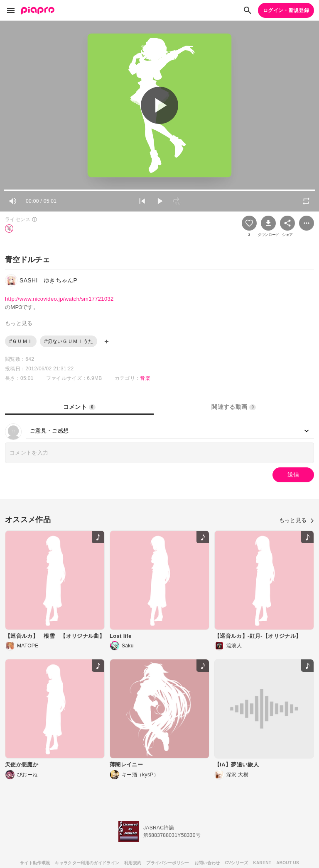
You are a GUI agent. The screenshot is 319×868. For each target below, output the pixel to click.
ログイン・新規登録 (286, 10)
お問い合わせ (207, 863)
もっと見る (297, 520)
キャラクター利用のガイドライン (87, 863)
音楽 (145, 378)
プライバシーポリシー (168, 863)
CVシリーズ (237, 863)
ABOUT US (288, 863)
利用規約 (133, 863)
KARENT (263, 863)
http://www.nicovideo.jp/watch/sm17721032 (59, 299)
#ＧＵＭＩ (21, 341)
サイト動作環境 (35, 863)
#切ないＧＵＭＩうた (69, 341)
